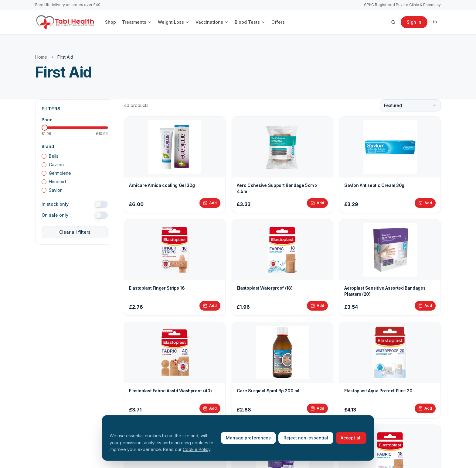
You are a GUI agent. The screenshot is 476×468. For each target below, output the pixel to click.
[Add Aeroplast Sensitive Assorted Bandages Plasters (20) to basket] (425, 306)
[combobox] (410, 105)
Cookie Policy (197, 449)
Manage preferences (248, 438)
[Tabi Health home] (65, 22)
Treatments (137, 22)
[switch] (101, 204)
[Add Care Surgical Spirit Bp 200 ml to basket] (317, 408)
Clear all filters (75, 232)
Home (41, 57)
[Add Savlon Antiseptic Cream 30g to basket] (425, 203)
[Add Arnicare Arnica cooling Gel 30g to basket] (210, 203)
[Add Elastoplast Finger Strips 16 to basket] (210, 306)
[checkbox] (44, 156)
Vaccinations (212, 22)
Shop (110, 22)
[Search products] (393, 22)
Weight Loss (174, 22)
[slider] (45, 128)
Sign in (414, 22)
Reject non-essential (306, 438)
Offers (278, 22)
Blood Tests (250, 22)
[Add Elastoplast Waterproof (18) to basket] (317, 306)
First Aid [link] (65, 57)
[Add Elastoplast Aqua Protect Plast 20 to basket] (425, 408)
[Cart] (435, 22)
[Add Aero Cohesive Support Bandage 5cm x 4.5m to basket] (317, 203)
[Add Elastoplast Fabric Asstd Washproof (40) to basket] (210, 408)
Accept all (351, 438)
